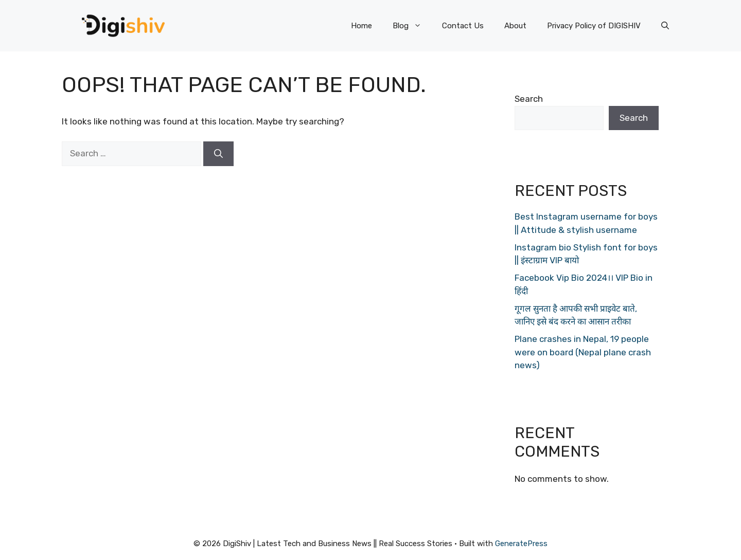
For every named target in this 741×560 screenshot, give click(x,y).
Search (529, 99)
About (515, 26)
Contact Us (463, 26)
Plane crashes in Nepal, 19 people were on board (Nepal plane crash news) (583, 352)
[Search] (218, 154)
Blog (412, 26)
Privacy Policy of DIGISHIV (594, 26)
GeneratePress (521, 544)
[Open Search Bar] (665, 26)
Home (361, 26)
